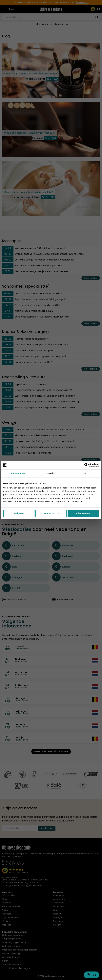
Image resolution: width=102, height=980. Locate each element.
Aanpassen (51, 513)
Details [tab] (51, 473)
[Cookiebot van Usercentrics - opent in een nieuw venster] (86, 465)
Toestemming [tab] (18, 473)
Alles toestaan (83, 513)
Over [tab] (84, 473)
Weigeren (19, 513)
